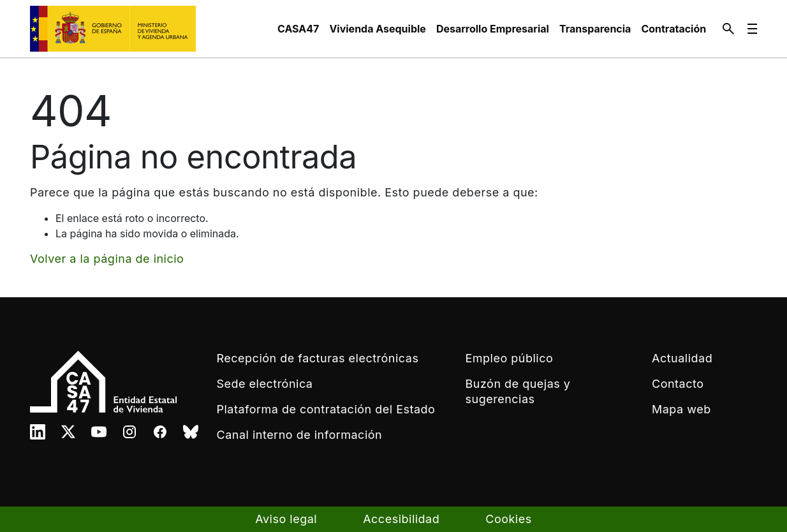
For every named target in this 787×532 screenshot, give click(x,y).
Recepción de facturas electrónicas (318, 358)
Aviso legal (286, 519)
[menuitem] (298, 29)
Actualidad (682, 358)
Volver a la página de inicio (107, 259)
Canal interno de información (300, 435)
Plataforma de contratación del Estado (326, 409)
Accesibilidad (401, 519)
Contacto (678, 384)
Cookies (508, 519)
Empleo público (510, 358)
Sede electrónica (265, 384)
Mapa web (681, 409)
